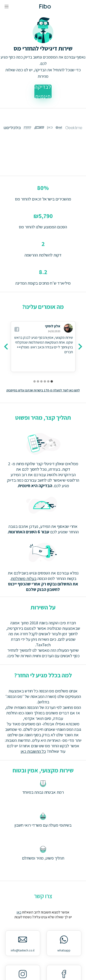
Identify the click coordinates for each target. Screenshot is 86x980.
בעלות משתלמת (24, 578)
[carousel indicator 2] (48, 381)
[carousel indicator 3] (45, 381)
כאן (19, 912)
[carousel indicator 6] (35, 381)
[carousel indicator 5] (38, 381)
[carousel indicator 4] (41, 381)
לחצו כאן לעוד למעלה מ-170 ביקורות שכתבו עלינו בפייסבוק (43, 390)
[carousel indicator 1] (52, 381)
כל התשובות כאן (33, 751)
